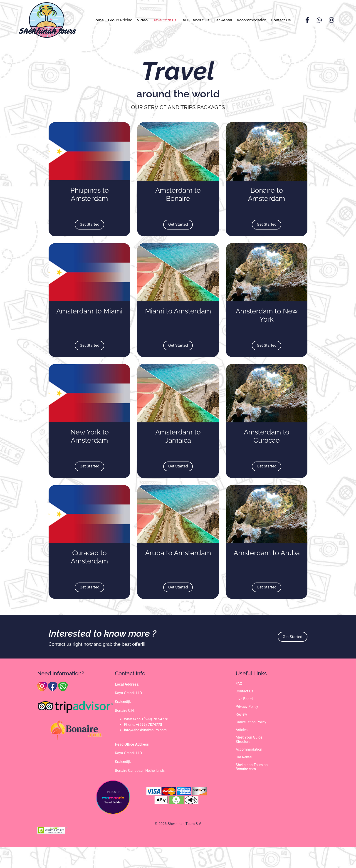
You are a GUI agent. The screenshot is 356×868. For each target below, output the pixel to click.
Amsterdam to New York (267, 326)
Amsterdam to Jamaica (178, 452)
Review (241, 736)
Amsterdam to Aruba (267, 574)
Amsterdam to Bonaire (178, 200)
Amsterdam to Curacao (267, 452)
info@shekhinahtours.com (145, 751)
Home (98, 20)
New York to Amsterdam (90, 452)
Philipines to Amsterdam (90, 200)
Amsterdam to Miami (89, 322)
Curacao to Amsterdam (89, 578)
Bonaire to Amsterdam (267, 200)
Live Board (244, 721)
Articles (242, 752)
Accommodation (252, 20)
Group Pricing (120, 20)
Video (142, 20)
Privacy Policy (247, 728)
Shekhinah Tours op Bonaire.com (252, 789)
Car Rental (223, 20)
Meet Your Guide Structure (249, 762)
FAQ (184, 20)
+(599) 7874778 (149, 746)
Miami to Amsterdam (178, 322)
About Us (201, 20)
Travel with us (164, 20)
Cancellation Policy (251, 744)
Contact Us (281, 20)
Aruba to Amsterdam (178, 574)
